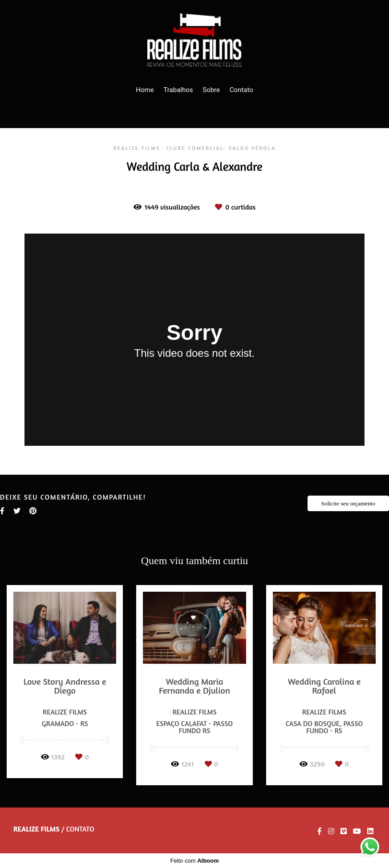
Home (145, 90)
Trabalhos (178, 90)
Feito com (194, 861)
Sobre (211, 90)
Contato (241, 90)
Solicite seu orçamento (348, 503)
